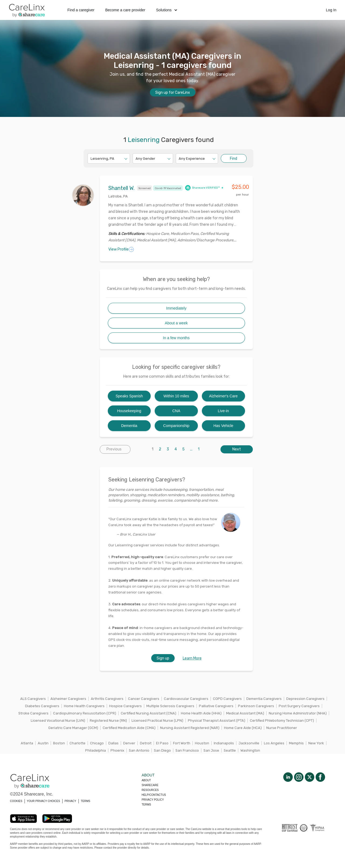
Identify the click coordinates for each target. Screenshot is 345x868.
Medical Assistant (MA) (245, 713)
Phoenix (117, 750)
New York (316, 743)
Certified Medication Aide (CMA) (129, 728)
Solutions (167, 10)
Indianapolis (224, 743)
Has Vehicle (223, 426)
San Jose (211, 750)
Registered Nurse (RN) (108, 721)
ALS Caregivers (33, 699)
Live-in (223, 411)
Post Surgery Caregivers (299, 706)
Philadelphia (96, 750)
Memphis (296, 743)
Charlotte (77, 743)
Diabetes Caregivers (42, 706)
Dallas (113, 743)
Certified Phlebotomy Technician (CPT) (282, 721)
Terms (146, 805)
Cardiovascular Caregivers (186, 699)
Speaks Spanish (129, 396)
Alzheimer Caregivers (68, 699)
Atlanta (27, 743)
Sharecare (150, 785)
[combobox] (91, 159)
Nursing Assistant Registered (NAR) (190, 728)
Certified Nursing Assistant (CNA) (149, 713)
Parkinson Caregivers (256, 706)
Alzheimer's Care (223, 396)
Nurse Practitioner (282, 728)
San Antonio (139, 750)
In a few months (176, 338)
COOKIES (16, 801)
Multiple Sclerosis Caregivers (170, 706)
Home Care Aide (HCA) (243, 728)
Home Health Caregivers (84, 706)
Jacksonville (249, 743)
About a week (176, 323)
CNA (176, 411)
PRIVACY (70, 801)
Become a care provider (125, 10)
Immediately (176, 308)
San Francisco (187, 750)
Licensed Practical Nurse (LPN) (157, 721)
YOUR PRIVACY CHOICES (44, 801)
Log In (331, 10)
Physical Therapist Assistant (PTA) (217, 721)
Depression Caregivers (305, 699)
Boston (59, 743)
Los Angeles (274, 743)
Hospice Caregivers (125, 706)
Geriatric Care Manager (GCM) (73, 728)
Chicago (97, 743)
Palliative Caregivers (216, 706)
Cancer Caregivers (144, 699)
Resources (150, 790)
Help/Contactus (154, 795)
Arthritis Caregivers (107, 699)
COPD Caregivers (227, 699)
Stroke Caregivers (33, 713)
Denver (129, 743)
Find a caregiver (81, 10)
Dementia (129, 426)
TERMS (86, 801)
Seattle (230, 750)
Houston (202, 743)
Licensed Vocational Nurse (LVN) (58, 721)
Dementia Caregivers (264, 699)
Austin (43, 743)
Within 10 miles (176, 396)
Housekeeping (129, 411)
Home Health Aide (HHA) (201, 713)
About (146, 780)
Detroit (146, 743)
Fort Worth (182, 743)
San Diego (162, 750)
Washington (250, 750)
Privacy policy (153, 800)
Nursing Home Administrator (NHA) (298, 713)
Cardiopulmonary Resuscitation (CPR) (85, 713)
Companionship (176, 426)
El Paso (162, 743)
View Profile (121, 249)
